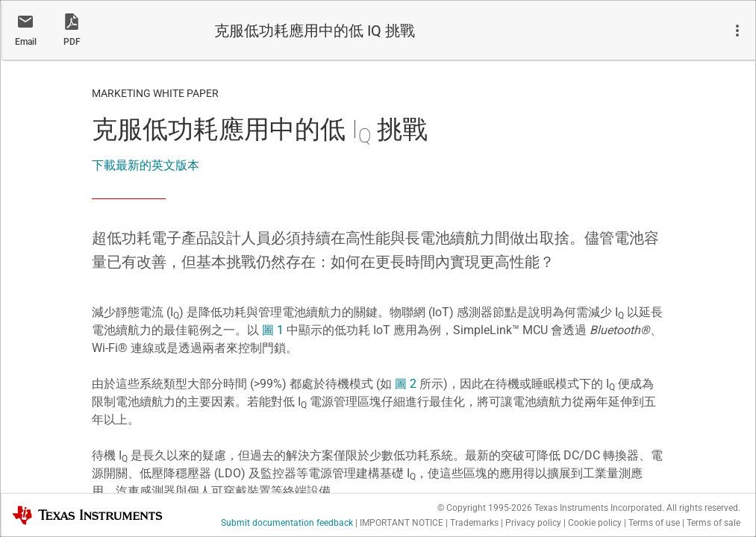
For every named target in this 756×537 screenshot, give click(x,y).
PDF (72, 42)
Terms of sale (713, 523)
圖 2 (406, 384)
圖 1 (273, 330)
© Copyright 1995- (485, 508)
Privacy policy (533, 523)
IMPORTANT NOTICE (402, 523)
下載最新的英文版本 (146, 165)
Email (26, 42)
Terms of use (654, 523)
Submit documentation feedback (287, 523)
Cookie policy (595, 523)
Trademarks (474, 523)
